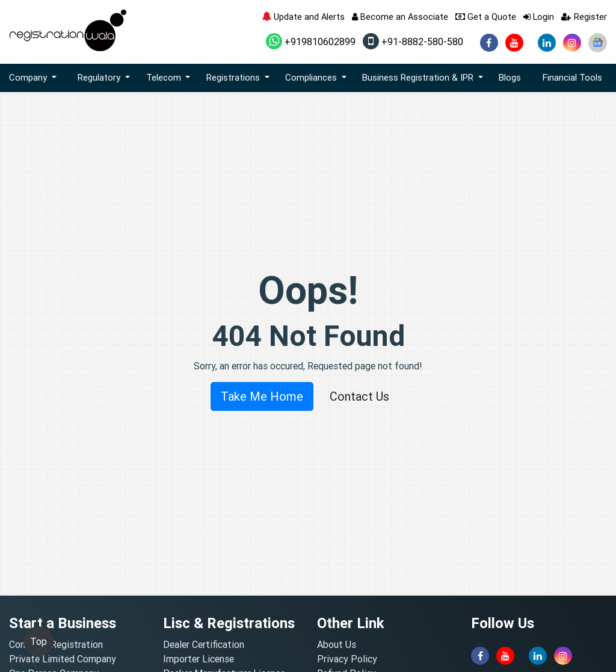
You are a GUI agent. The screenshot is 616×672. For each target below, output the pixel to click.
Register (584, 17)
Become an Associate (400, 17)
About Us (337, 644)
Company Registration (56, 644)
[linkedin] (547, 43)
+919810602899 (311, 42)
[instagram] (572, 43)
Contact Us (359, 396)
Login (539, 17)
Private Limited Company (63, 659)
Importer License (199, 659)
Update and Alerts (303, 17)
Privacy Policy (347, 659)
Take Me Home (262, 396)
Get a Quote (486, 17)
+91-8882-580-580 (413, 42)
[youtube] (514, 43)
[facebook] (489, 43)
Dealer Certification (204, 644)
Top (38, 641)
